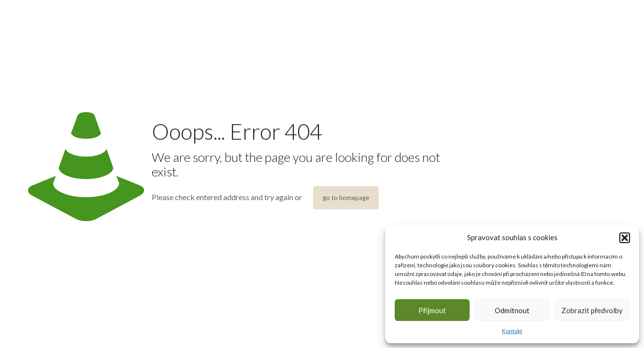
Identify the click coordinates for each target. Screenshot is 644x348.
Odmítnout (512, 310)
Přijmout (432, 310)
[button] (625, 238)
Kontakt (512, 331)
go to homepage (346, 198)
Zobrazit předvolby (592, 310)
